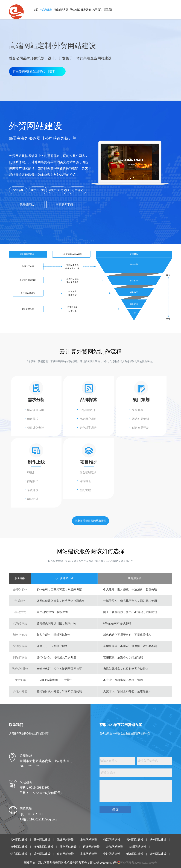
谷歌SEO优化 (58, 190)
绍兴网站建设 (19, 854)
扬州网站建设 (158, 840)
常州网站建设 (19, 840)
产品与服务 (46, 10)
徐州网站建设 (68, 847)
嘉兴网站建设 (65, 854)
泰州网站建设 (135, 840)
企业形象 (18, 190)
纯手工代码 (38, 190)
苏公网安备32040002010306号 (139, 863)
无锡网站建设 (65, 840)
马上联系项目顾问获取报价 (90, 521)
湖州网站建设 (158, 854)
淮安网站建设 (19, 847)
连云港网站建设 (43, 847)
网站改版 (75, 10)
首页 (36, 10)
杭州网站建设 (138, 847)
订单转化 (77, 190)
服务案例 (86, 10)
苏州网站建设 (42, 840)
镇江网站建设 (112, 840)
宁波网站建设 (112, 854)
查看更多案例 (64, 205)
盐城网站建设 (115, 847)
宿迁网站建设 (91, 847)
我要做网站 (27, 205)
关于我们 (97, 10)
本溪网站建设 (89, 854)
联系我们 (109, 10)
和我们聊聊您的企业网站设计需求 (34, 71)
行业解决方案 (61, 10)
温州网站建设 (42, 854)
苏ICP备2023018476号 (103, 863)
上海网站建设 (89, 840)
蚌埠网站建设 (135, 854)
